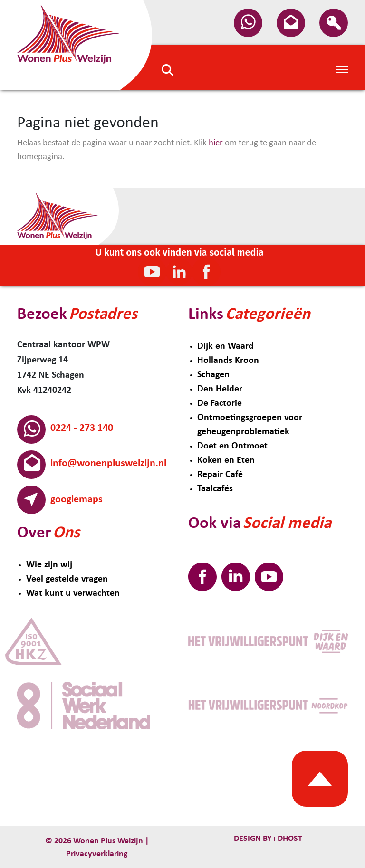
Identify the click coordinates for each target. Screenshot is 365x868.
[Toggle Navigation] (342, 68)
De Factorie (220, 403)
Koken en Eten (226, 460)
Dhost (289, 839)
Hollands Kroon (228, 361)
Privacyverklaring (97, 854)
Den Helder (220, 389)
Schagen (213, 375)
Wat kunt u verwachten (73, 593)
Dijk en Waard (226, 346)
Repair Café (220, 475)
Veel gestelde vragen (67, 579)
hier (216, 143)
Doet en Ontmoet (232, 446)
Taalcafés (215, 489)
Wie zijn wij (49, 565)
